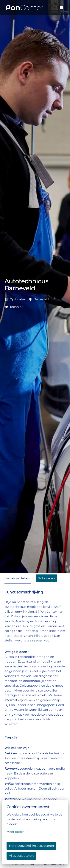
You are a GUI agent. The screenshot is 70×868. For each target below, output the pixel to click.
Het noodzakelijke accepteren (31, 846)
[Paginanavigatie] (62, 8)
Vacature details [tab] (18, 578)
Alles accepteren (21, 856)
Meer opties (18, 832)
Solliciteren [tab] (47, 578)
